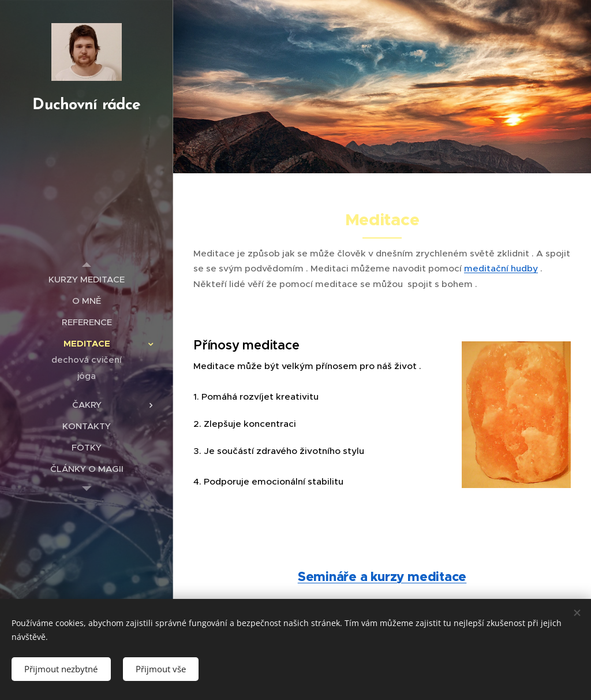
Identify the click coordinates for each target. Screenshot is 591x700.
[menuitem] (87, 279)
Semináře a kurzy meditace (382, 577)
